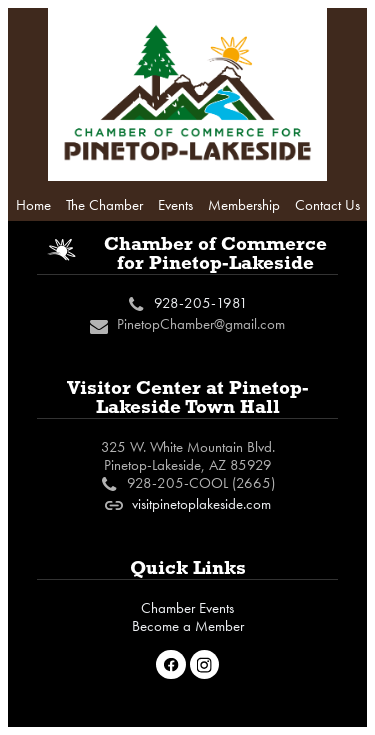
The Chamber (104, 205)
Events (175, 205)
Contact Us (327, 205)
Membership (244, 205)
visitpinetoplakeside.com (201, 504)
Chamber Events (187, 608)
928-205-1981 (201, 303)
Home (33, 205)
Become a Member (188, 626)
